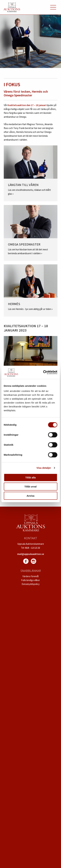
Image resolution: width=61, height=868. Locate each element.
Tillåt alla (31, 477)
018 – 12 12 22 (33, 548)
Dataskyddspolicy (31, 584)
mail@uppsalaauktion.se (31, 554)
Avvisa (31, 496)
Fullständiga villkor (30, 580)
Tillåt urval (30, 487)
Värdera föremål (30, 576)
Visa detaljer (44, 468)
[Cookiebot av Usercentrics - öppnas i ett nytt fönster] (43, 372)
